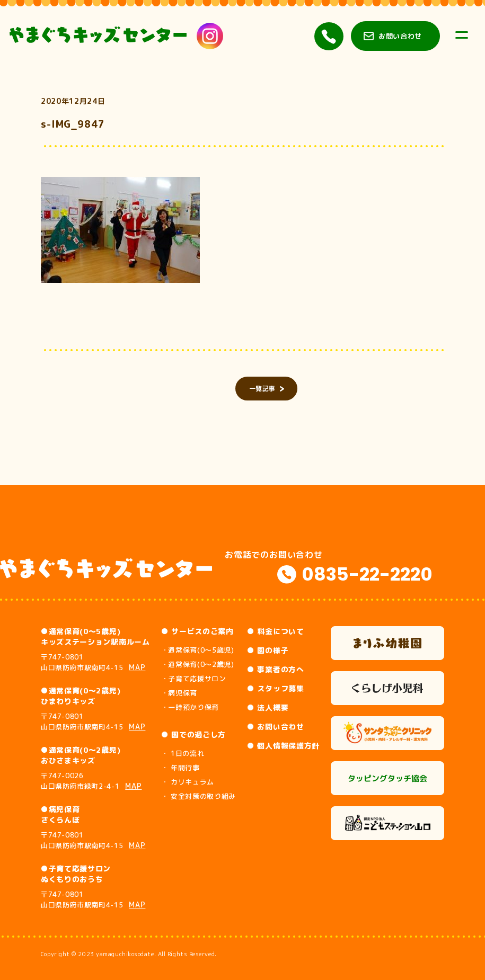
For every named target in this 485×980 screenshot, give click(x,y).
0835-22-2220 (367, 574)
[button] (120, 230)
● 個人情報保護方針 (283, 746)
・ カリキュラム (188, 782)
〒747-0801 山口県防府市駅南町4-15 (93, 662)
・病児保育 (179, 693)
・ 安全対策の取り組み (199, 796)
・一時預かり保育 (190, 707)
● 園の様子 (268, 650)
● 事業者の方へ (276, 669)
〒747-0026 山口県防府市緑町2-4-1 (91, 781)
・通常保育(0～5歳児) (198, 650)
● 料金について (276, 631)
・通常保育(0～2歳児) (198, 664)
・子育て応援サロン (194, 679)
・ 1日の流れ (183, 753)
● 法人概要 (268, 707)
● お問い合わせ (276, 727)
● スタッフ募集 (276, 688)
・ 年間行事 (180, 768)
